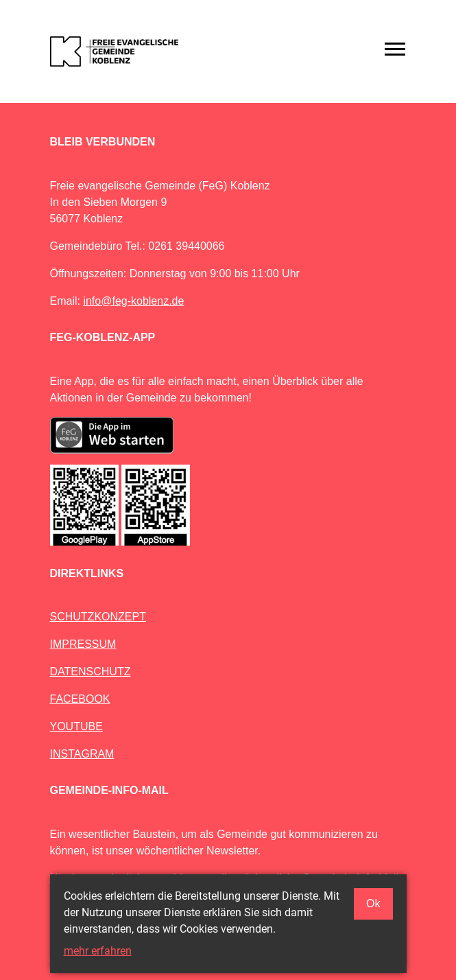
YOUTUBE (76, 726)
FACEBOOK (80, 699)
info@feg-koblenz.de (133, 301)
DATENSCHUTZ (91, 672)
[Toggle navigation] (395, 49)
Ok (373, 903)
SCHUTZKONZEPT (98, 617)
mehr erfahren (98, 951)
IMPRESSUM (83, 644)
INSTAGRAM (82, 754)
